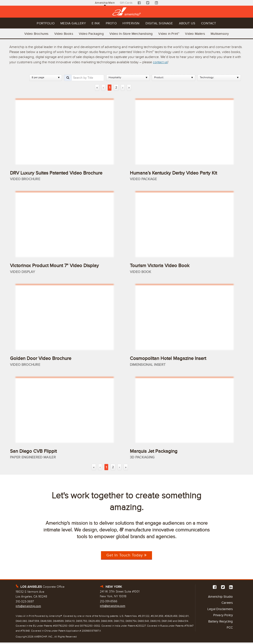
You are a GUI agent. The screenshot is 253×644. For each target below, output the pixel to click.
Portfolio (32, 23)
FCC (230, 631)
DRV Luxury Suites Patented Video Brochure (61, 172)
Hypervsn (133, 23)
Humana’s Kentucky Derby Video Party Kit (177, 172)
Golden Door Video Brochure (43, 359)
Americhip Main (104, 3)
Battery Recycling (219, 625)
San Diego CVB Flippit (35, 452)
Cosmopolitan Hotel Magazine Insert (171, 359)
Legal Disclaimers (219, 611)
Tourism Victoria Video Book (162, 265)
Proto (109, 23)
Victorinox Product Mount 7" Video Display (58, 265)
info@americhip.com (29, 608)
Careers (227, 605)
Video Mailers (198, 33)
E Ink (91, 23)
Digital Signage (165, 23)
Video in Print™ (171, 33)
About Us (197, 23)
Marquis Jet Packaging (156, 452)
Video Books (60, 33)
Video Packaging (90, 33)
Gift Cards (127, 3)
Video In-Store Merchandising (131, 33)
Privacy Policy (222, 618)
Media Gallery (64, 23)
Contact (222, 23)
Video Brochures (31, 33)
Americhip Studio (219, 598)
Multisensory (225, 33)
